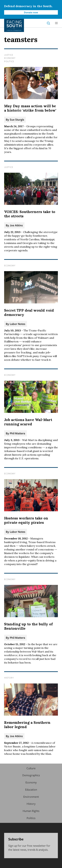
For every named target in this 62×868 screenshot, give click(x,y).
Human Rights (31, 811)
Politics (9, 61)
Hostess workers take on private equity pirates (26, 520)
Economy (10, 58)
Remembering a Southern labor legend (27, 725)
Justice (9, 55)
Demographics (31, 775)
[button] (56, 23)
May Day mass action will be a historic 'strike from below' (30, 108)
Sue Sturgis (17, 119)
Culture (31, 768)
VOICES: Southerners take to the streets (30, 214)
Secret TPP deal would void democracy (29, 312)
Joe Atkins (16, 225)
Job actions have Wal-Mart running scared (28, 422)
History (9, 678)
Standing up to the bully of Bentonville (28, 626)
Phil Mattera (17, 433)
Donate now (31, 12)
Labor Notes (18, 324)
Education (31, 789)
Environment (31, 797)
